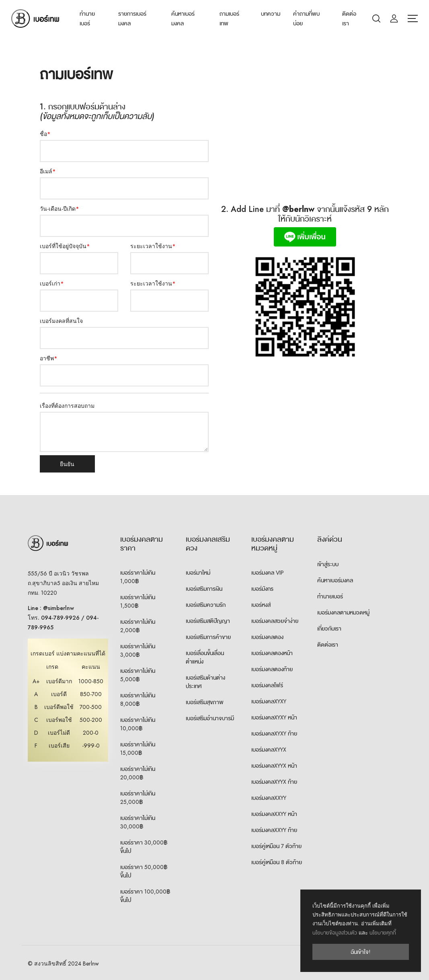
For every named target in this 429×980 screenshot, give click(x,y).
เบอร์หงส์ (261, 605)
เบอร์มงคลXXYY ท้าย (274, 830)
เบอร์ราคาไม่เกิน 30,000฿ (138, 822)
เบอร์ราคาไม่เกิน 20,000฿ (138, 773)
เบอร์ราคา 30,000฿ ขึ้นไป (144, 847)
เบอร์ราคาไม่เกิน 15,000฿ (138, 749)
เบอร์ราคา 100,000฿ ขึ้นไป (145, 896)
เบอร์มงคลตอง (267, 637)
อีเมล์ (48, 171)
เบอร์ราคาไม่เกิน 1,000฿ (138, 577)
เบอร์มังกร (262, 589)
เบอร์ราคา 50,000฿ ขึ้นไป (144, 871)
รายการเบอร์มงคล (132, 18)
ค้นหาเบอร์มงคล (183, 18)
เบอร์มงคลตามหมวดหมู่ (343, 612)
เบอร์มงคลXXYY (269, 798)
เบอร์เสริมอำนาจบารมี (210, 718)
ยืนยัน (68, 464)
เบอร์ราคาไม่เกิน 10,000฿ (138, 724)
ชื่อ (45, 134)
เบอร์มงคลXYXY (269, 701)
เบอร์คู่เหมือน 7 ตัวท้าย (276, 846)
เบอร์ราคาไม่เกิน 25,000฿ (138, 798)
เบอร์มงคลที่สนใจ (61, 321)
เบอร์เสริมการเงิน (204, 589)
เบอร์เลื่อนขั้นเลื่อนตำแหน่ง (205, 657)
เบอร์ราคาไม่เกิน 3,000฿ (138, 650)
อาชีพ (49, 358)
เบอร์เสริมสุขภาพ (205, 702)
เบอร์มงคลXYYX (269, 750)
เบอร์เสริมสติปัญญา (208, 621)
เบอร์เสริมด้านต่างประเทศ (205, 682)
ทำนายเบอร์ (87, 18)
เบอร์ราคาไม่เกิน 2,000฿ (138, 626)
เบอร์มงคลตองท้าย (272, 669)
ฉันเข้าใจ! (361, 952)
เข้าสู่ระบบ (328, 564)
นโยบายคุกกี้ (383, 933)
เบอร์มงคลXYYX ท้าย (274, 782)
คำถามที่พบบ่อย (306, 18)
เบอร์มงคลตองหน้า (272, 653)
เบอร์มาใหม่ (198, 573)
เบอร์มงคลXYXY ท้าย (274, 733)
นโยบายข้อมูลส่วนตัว (335, 933)
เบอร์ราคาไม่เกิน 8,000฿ (138, 700)
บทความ (271, 14)
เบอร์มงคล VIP (268, 573)
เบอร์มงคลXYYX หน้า (274, 766)
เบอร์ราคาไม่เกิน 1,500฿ (138, 601)
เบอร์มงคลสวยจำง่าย (275, 621)
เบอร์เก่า (52, 284)
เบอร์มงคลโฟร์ (267, 685)
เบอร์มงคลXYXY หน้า (274, 717)
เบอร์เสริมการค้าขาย (208, 637)
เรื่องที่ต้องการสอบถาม (67, 406)
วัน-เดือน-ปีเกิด (60, 209)
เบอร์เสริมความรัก (206, 605)
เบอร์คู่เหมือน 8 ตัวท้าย (277, 862)
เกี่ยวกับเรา (329, 629)
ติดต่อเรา (349, 18)
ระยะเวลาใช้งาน (153, 246)
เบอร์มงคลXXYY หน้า (274, 814)
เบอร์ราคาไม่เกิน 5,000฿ (138, 675)
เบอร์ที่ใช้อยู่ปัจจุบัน (65, 246)
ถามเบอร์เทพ (229, 18)
